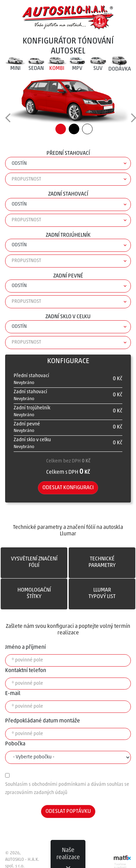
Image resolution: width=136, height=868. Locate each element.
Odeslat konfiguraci (68, 488)
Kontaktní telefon (26, 671)
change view (12, 120)
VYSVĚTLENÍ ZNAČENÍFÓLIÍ (34, 562)
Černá (74, 129)
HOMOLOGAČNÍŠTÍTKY (34, 593)
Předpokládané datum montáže (43, 721)
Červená (61, 129)
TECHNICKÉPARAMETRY (102, 562)
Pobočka (15, 744)
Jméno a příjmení (25, 647)
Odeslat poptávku (68, 811)
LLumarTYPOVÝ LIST (102, 593)
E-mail (13, 694)
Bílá (87, 129)
